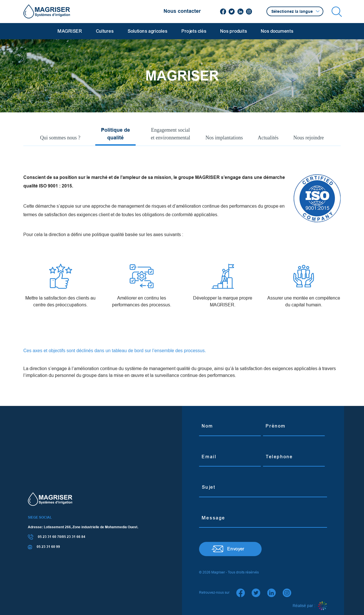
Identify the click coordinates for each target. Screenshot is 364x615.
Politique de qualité (115, 134)
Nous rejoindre (308, 138)
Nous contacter (182, 11)
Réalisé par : (310, 606)
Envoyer (236, 549)
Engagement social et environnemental (170, 134)
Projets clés (194, 31)
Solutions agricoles (148, 31)
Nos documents (277, 31)
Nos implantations (224, 138)
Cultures (105, 31)
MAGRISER (70, 31)
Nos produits (234, 31)
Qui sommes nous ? (60, 138)
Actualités (268, 138)
